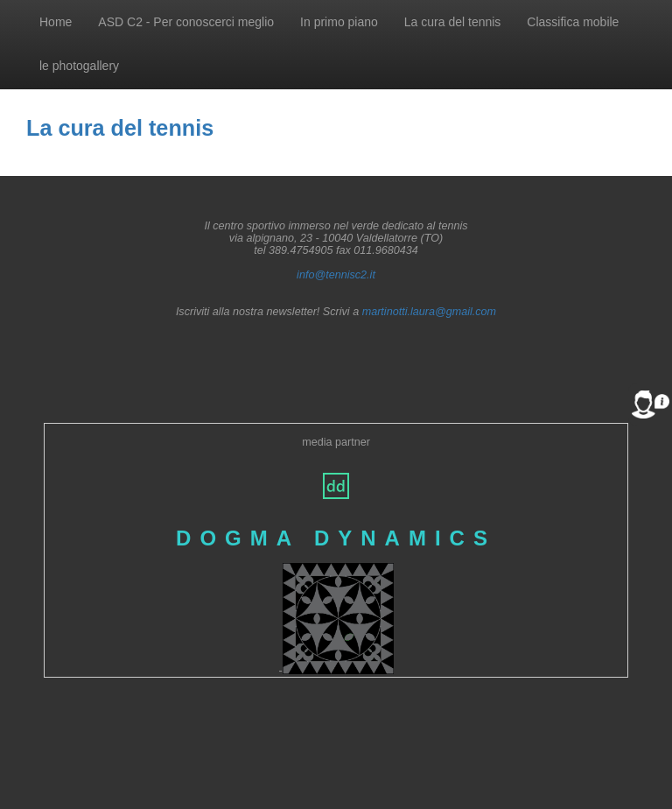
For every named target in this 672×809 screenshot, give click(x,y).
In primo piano (339, 22)
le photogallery (79, 66)
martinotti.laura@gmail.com (429, 312)
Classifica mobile (573, 22)
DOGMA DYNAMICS (336, 538)
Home (56, 22)
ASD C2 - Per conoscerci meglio (186, 22)
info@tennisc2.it (336, 275)
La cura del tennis (453, 22)
